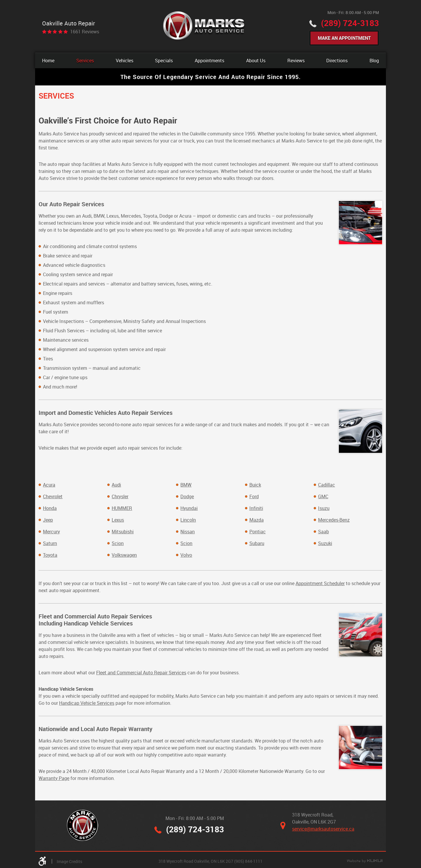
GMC (323, 496)
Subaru (257, 543)
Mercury (51, 532)
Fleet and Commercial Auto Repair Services (141, 673)
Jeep (48, 520)
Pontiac (258, 532)
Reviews (296, 61)
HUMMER (122, 508)
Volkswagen (124, 555)
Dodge (187, 496)
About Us (256, 61)
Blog (374, 61)
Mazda (257, 520)
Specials (164, 61)
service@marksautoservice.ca (323, 829)
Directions (337, 61)
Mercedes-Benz (334, 520)
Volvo (186, 555)
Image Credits (69, 862)
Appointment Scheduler (320, 583)
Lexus (118, 520)
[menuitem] (48, 61)
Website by (365, 862)
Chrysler (120, 496)
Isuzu (324, 508)
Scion (118, 543)
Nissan (188, 532)
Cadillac (327, 485)
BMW (186, 485)
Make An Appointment (344, 38)
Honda (50, 508)
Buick (255, 485)
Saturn (50, 543)
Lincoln (188, 520)
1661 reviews (85, 32)
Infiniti (256, 508)
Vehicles (125, 61)
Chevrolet (53, 496)
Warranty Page (54, 778)
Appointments (209, 61)
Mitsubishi (123, 532)
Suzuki (325, 543)
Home (48, 61)
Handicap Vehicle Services (87, 703)
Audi (116, 485)
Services (85, 61)
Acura (49, 485)
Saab (323, 532)
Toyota (50, 555)
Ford (254, 496)
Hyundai (189, 508)
